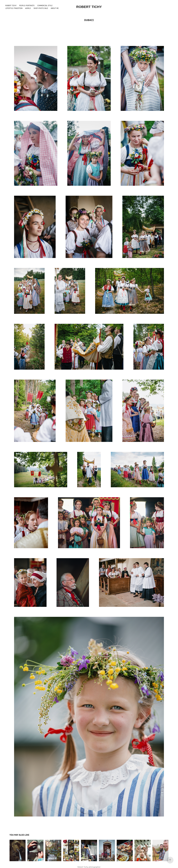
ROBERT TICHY (89, 7)
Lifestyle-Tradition (14, 8)
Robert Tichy (11, 5)
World (28, 8)
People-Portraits (27, 5)
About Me (55, 8)
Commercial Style (45, 5)
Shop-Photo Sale (41, 8)
